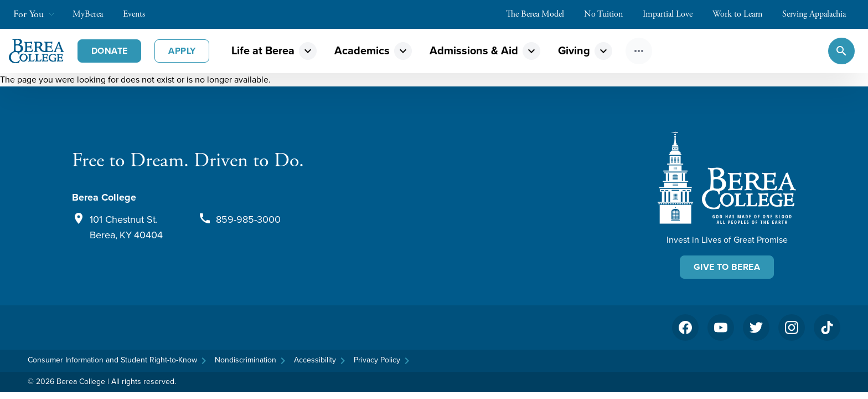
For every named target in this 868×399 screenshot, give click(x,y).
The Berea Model (541, 14)
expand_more (308, 51)
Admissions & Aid (474, 51)
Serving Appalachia (820, 14)
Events (139, 14)
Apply (182, 51)
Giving (574, 51)
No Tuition (609, 14)
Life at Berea (263, 51)
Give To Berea (727, 267)
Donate (109, 51)
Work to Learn (743, 14)
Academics (362, 51)
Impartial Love (673, 14)
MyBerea (93, 14)
